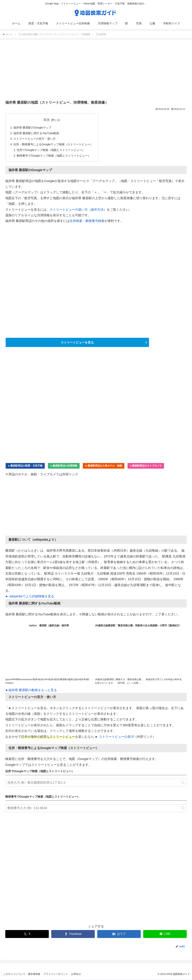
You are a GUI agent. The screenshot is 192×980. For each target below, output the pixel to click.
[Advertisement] (96, 71)
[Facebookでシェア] (73, 935)
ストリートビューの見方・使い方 (35, 139)
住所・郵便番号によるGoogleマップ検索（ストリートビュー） (53, 145)
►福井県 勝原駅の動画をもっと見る (31, 691)
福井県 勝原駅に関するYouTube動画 (36, 133)
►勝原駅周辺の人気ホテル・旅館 (104, 467)
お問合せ (77, 975)
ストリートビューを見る (77, 343)
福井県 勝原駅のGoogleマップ (32, 128)
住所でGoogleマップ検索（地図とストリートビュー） (51, 151)
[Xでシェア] (27, 935)
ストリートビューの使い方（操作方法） (78, 210)
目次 (47, 120)
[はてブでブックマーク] (119, 935)
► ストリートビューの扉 (114, 737)
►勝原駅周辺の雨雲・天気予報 (25, 467)
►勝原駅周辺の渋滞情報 (64, 467)
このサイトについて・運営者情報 (22, 975)
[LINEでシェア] (165, 935)
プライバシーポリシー (56, 975)
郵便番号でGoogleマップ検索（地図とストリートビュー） (54, 156)
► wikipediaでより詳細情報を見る (30, 597)
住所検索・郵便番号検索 (87, 222)
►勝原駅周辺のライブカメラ (146, 467)
